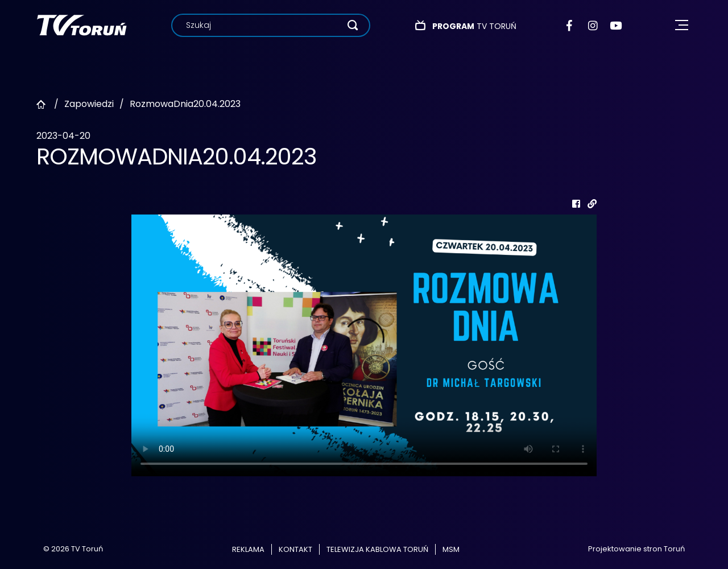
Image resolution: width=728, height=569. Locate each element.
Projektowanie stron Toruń (636, 549)
